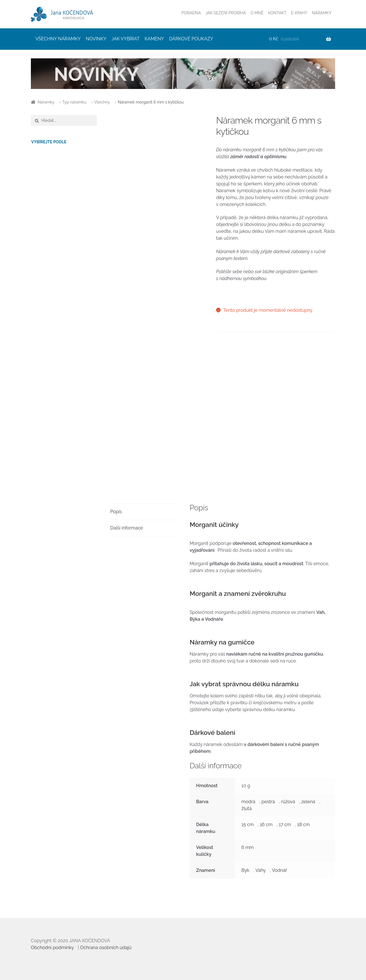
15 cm (247, 825)
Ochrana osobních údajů (106, 948)
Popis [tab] (116, 512)
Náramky (46, 102)
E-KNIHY (299, 13)
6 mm (247, 847)
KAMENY (154, 39)
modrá (248, 802)
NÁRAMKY (322, 13)
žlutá (246, 809)
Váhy (261, 870)
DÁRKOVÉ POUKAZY (191, 39)
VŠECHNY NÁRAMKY (58, 39)
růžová (288, 802)
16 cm (266, 825)
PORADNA (191, 13)
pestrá (268, 802)
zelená (308, 802)
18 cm (304, 825)
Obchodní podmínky (52, 948)
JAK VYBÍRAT (126, 39)
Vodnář (280, 870)
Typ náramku (74, 102)
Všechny (102, 102)
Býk (245, 870)
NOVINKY (96, 39)
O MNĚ (257, 13)
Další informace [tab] (127, 528)
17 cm (285, 825)
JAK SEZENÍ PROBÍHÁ (226, 13)
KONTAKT (277, 13)
